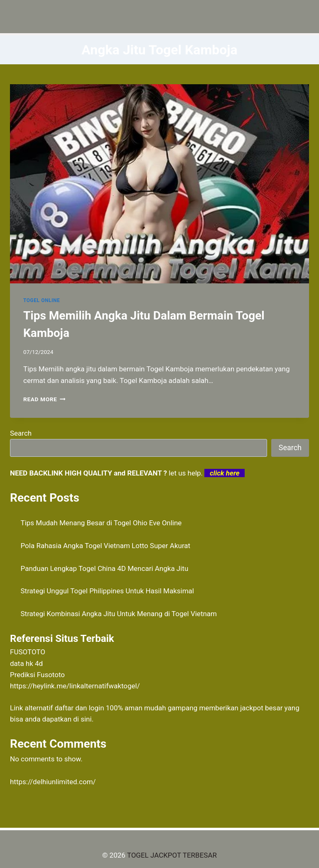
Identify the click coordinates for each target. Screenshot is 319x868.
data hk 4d (26, 663)
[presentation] (159, 184)
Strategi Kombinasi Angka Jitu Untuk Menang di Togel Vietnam (119, 614)
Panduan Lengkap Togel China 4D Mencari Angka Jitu (105, 568)
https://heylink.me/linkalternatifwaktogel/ (75, 686)
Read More (44, 399)
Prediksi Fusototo (37, 675)
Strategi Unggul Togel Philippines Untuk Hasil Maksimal (107, 591)
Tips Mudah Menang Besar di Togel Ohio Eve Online (101, 523)
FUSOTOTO (28, 652)
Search (21, 433)
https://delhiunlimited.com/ (53, 782)
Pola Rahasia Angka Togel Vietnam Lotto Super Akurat (106, 546)
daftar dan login (80, 708)
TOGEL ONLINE (42, 300)
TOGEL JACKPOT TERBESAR (172, 855)
